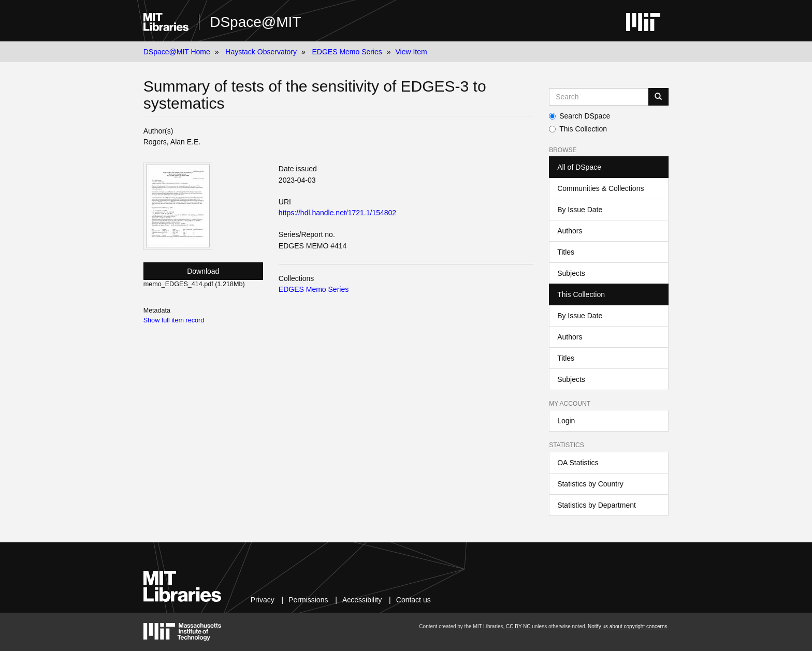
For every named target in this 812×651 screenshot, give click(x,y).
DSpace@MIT (255, 22)
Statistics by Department (597, 505)
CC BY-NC (518, 626)
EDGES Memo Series (347, 52)
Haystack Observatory (261, 52)
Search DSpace (579, 116)
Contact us (414, 600)
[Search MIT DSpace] (599, 97)
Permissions (308, 600)
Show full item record (174, 320)
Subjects (571, 273)
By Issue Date (580, 210)
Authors (570, 231)
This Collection (578, 129)
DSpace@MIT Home (177, 52)
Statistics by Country (590, 484)
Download (203, 271)
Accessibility (362, 600)
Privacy (263, 600)
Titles (566, 252)
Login (566, 421)
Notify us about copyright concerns (627, 626)
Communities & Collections (600, 188)
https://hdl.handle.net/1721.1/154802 (337, 213)
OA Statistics (578, 463)
